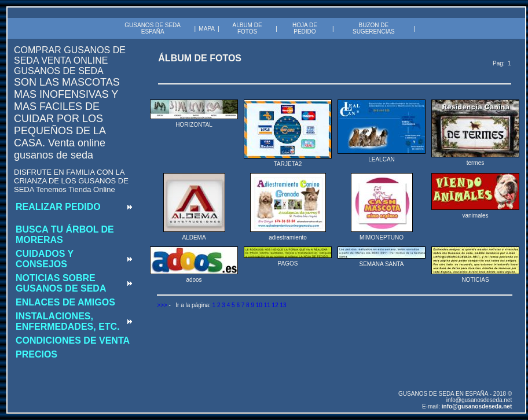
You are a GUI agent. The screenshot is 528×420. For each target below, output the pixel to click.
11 (267, 305)
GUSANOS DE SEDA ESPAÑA (153, 28)
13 (283, 305)
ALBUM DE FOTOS (247, 28)
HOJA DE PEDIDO (305, 28)
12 (275, 305)
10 (259, 305)
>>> (162, 305)
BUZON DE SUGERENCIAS (374, 28)
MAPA (207, 29)
